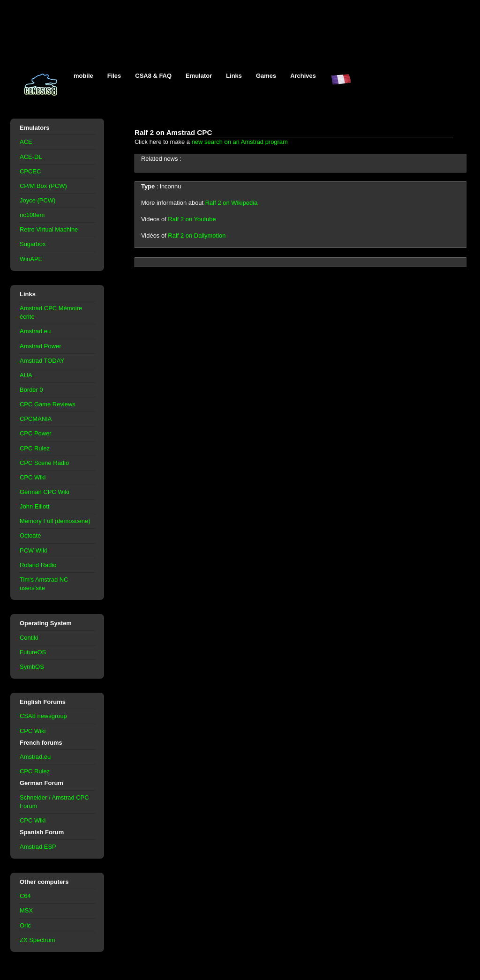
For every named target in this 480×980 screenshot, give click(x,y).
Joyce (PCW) (37, 200)
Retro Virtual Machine (49, 229)
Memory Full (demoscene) (55, 521)
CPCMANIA (36, 419)
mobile (83, 76)
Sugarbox (33, 244)
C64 (25, 896)
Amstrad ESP (38, 847)
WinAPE (31, 259)
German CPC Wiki (45, 492)
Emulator (199, 76)
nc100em (32, 215)
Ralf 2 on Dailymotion (197, 236)
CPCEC (30, 171)
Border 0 (31, 390)
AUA (26, 375)
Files (114, 76)
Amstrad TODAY (42, 361)
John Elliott (34, 506)
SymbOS (32, 667)
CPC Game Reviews (48, 404)
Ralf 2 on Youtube (192, 219)
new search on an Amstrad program (240, 142)
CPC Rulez (35, 448)
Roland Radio (38, 565)
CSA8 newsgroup (43, 716)
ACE (26, 142)
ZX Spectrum (37, 940)
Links (234, 76)
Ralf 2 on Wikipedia (232, 203)
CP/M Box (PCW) (43, 186)
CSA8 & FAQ (153, 76)
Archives (303, 76)
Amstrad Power (41, 346)
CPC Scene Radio (44, 463)
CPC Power (36, 433)
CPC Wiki (33, 477)
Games (266, 76)
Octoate (30, 535)
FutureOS (33, 652)
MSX (26, 910)
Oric (25, 925)
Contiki (29, 638)
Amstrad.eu (35, 331)
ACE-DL (31, 157)
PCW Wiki (33, 550)
